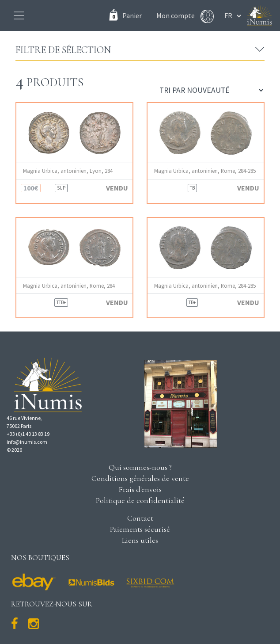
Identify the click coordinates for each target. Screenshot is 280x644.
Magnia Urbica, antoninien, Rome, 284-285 (205, 171)
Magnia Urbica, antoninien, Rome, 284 (69, 286)
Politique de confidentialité (140, 500)
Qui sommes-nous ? (140, 467)
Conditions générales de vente (140, 478)
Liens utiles (140, 540)
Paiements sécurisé (140, 529)
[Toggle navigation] (19, 15)
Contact (140, 518)
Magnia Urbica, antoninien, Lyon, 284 (68, 171)
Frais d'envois (140, 489)
